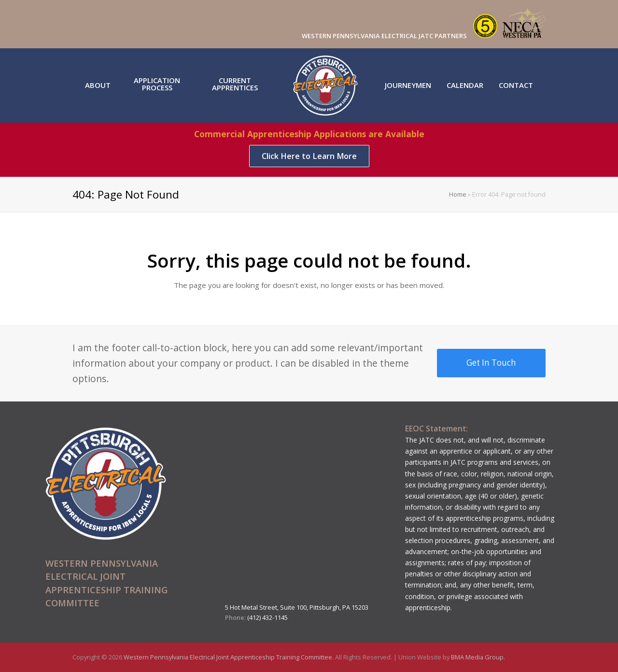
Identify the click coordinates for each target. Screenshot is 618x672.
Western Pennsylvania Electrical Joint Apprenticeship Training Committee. (229, 657)
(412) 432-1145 (267, 617)
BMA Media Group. (478, 657)
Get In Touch (491, 363)
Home (458, 194)
